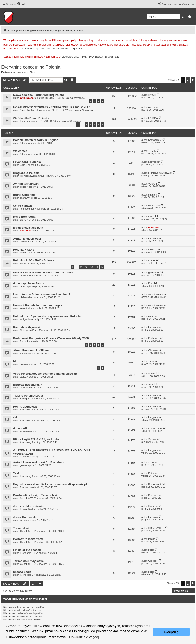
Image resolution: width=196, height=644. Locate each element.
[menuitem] (21, 4)
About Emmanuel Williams (31, 350)
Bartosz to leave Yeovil (29, 539)
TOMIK (152, 151)
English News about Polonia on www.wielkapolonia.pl (50, 484)
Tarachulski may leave (28, 561)
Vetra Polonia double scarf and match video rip (45, 374)
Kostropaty (154, 162)
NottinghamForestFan (32, 330)
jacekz (152, 539)
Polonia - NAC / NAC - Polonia (34, 260)
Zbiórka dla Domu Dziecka (31, 118)
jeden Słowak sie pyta (28, 228)
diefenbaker (26, 297)
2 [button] (188, 80)
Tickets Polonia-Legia (28, 396)
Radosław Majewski (27, 327)
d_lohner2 (25, 457)
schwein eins (27, 431)
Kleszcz (24, 121)
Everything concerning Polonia (31, 67)
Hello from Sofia (24, 217)
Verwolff (152, 184)
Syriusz (152, 439)
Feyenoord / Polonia (27, 162)
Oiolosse (153, 350)
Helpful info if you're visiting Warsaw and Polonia (47, 316)
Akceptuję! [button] (171, 632)
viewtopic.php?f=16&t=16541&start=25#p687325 (91, 57)
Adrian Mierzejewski (27, 239)
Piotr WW (25, 231)
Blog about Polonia (26, 173)
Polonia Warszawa (75, 98)
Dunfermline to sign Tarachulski (35, 495)
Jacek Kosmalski (25, 517)
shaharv (24, 198)
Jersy (151, 361)
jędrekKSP (26, 275)
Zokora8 (24, 242)
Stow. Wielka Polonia (31, 110)
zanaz (23, 377)
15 (102, 267)
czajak (152, 260)
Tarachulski (21, 528)
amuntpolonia (155, 294)
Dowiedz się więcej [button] (84, 637)
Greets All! (20, 428)
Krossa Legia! (23, 572)
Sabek (152, 374)
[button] (193, 80)
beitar (23, 187)
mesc (151, 316)
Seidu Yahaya (22, 206)
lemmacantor (27, 209)
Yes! (16, 473)
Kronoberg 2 (155, 140)
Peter (151, 473)
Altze (32, 72)
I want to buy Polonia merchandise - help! (42, 294)
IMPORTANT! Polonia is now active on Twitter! (45, 273)
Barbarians (26, 341)
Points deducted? (25, 407)
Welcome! (20, 151)
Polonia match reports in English (36, 140)
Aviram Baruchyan (26, 184)
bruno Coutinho (24, 195)
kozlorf (23, 263)
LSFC (23, 220)
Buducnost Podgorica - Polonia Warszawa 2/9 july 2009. (51, 338)
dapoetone (23, 72)
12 (86, 267)
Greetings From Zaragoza (31, 283)
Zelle (23, 165)
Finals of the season (27, 550)
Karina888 (25, 353)
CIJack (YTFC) (28, 498)
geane (23, 465)
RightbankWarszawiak (32, 176)
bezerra (24, 364)
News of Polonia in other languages (38, 305)
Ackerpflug (26, 399)
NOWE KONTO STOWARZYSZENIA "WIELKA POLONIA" (52, 107)
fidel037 (24, 252)
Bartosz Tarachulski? (28, 385)
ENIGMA (153, 118)
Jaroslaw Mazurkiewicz (29, 506)
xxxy (22, 520)
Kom (151, 283)
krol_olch (153, 238)
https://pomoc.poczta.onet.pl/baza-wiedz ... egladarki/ (52, 49)
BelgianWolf (26, 509)
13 (91, 267)
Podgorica (154, 338)
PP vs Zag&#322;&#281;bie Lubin (36, 439)
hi (14, 361)
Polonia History (24, 250)
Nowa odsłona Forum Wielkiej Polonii (39, 95)
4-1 (15, 417)
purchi (151, 107)
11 (81, 267)
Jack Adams (26, 388)
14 (96, 267)
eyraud (152, 95)
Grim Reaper (27, 98)
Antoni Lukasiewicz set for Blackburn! (39, 462)
